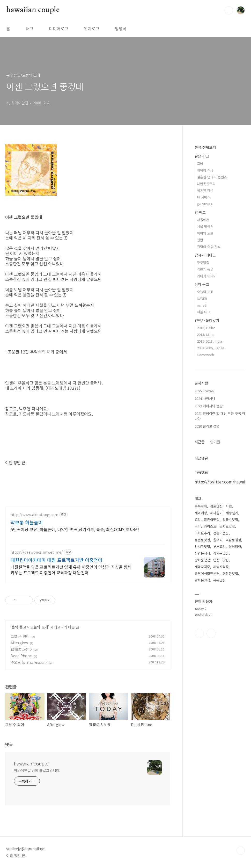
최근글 (200, 442)
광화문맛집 (202, 580)
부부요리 (219, 547)
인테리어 (235, 547)
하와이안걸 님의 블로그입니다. (37, 770)
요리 (198, 520)
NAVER (202, 298)
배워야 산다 (205, 170)
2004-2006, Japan (211, 348)
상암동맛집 (221, 553)
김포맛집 (216, 506)
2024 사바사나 (205, 398)
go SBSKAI (205, 204)
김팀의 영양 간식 (209, 247)
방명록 (121, 28)
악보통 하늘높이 (27, 522)
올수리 (218, 540)
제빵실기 (232, 513)
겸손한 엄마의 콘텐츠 (212, 177)
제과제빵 (201, 513)
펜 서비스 (204, 197)
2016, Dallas (206, 328)
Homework (205, 355)
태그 (29, 28)
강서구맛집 (202, 547)
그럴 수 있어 (20, 636)
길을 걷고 (202, 156)
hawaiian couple (33, 10)
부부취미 (201, 506)
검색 (229, 10)
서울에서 (203, 220)
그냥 (200, 164)
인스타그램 (199, 633)
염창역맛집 (221, 560)
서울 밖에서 (205, 226)
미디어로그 (59, 28)
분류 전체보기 (205, 147)
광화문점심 (202, 560)
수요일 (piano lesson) (29, 662)
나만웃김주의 (206, 184)
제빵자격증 (221, 567)
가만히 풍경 (205, 269)
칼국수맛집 (230, 520)
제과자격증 (202, 567)
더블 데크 (204, 312)
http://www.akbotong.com (34, 515)
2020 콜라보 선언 (207, 426)
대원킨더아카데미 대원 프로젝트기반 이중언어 (57, 560)
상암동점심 (202, 553)
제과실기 (216, 513)
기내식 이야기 (207, 276)
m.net (201, 305)
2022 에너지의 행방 (209, 406)
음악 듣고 (19, 627)
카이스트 (210, 526)
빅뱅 (229, 506)
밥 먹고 (200, 212)
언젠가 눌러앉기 (207, 320)
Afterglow (19, 643)
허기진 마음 (205, 190)
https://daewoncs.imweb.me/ (37, 552)
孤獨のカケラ (21, 649)
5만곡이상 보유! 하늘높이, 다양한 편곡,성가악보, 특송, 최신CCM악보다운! (75, 529)
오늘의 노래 (39, 627)
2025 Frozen (204, 391)
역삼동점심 (233, 540)
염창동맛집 (230, 573)
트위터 (211, 633)
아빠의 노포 (205, 233)
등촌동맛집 (202, 540)
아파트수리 (202, 533)
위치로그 (92, 28)
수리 (198, 526)
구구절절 (203, 262)
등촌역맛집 (212, 520)
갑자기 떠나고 (205, 255)
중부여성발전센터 (207, 573)
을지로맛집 (227, 526)
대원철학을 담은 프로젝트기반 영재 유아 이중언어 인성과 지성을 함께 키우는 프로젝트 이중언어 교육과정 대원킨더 (71, 570)
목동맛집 (219, 580)
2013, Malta (206, 334)
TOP (241, 851)
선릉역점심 (221, 533)
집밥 (200, 240)
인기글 (215, 442)
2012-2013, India (209, 341)
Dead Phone (21, 656)
